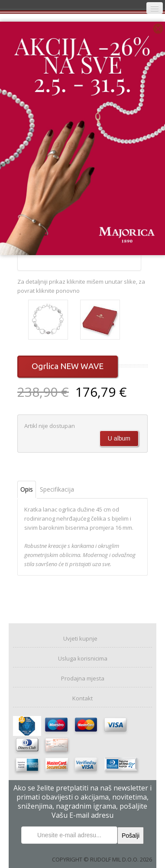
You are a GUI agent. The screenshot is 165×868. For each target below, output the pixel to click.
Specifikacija (57, 489)
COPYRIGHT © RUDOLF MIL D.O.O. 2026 (102, 859)
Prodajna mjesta (83, 678)
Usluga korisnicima (83, 658)
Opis (27, 489)
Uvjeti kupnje (80, 638)
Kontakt (82, 698)
